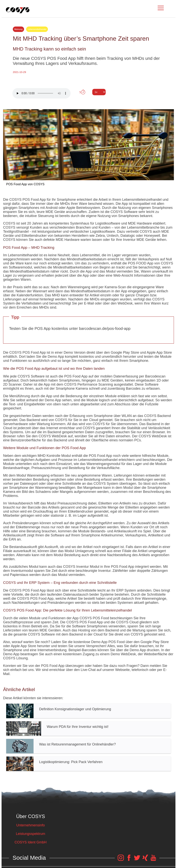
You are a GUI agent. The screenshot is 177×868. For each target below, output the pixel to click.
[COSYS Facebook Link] (129, 860)
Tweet (88, 99)
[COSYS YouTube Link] (153, 860)
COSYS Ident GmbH (31, 842)
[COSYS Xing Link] (145, 860)
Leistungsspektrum (31, 834)
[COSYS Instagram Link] (121, 860)
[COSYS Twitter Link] (137, 860)
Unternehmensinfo (31, 825)
